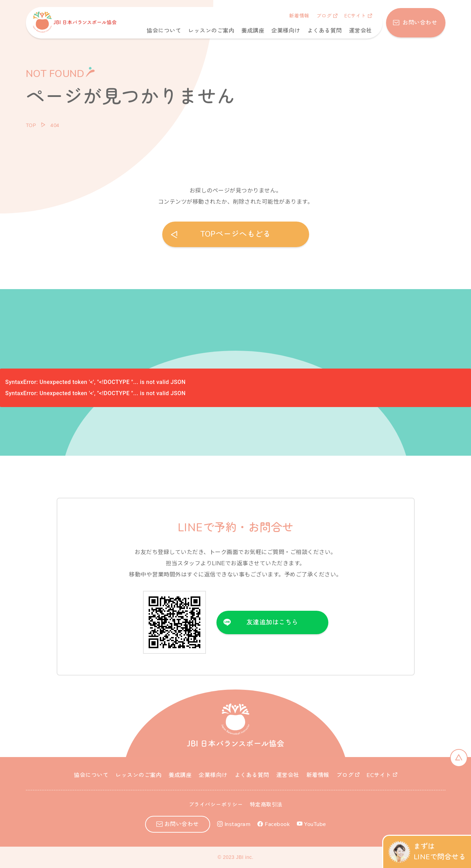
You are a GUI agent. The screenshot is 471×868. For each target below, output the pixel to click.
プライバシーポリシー (216, 805)
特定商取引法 (266, 805)
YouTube (315, 824)
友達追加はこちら (272, 622)
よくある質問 (325, 31)
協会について (164, 31)
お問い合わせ (419, 23)
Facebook (277, 824)
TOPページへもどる (235, 234)
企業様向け (286, 31)
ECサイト (355, 16)
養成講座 (253, 31)
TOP (31, 125)
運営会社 (361, 31)
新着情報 (299, 16)
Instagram (238, 824)
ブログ (324, 16)
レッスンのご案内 (211, 31)
